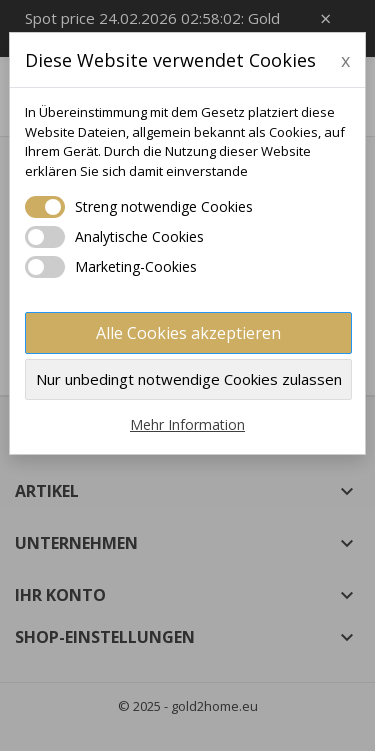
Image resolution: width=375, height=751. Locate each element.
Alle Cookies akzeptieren (188, 333)
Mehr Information (187, 424)
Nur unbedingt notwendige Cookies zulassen (189, 379)
